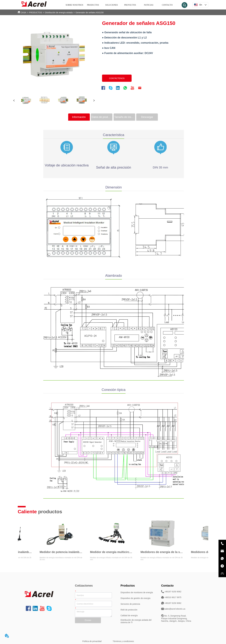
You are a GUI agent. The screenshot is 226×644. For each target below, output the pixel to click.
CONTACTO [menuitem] (167, 5)
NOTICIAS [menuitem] (149, 5)
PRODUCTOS (36, 13)
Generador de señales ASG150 (90, 13)
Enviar (88, 620)
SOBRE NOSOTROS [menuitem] (74, 5)
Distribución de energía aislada (59, 13)
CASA (23, 13)
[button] (93, 5)
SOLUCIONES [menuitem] (111, 5)
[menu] (121, 5)
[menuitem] (93, 5)
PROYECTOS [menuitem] (130, 5)
